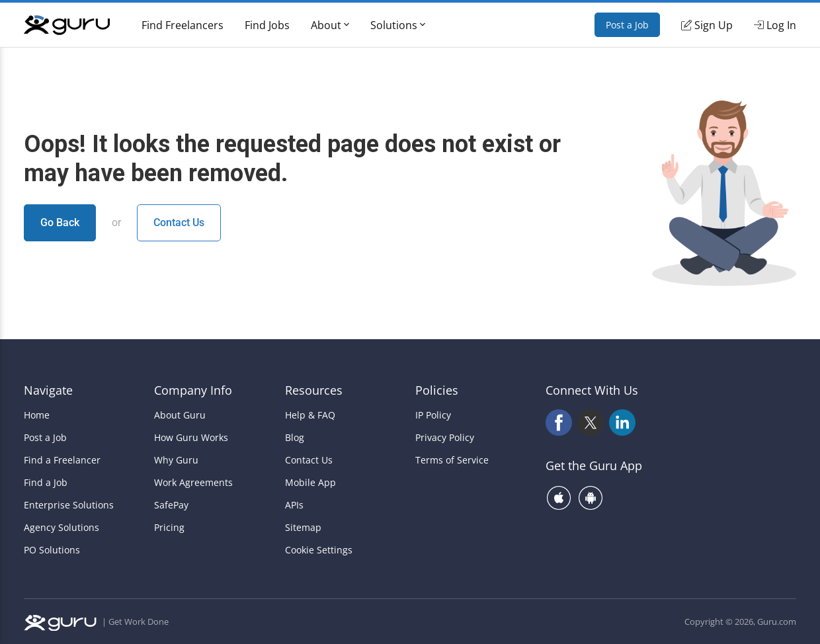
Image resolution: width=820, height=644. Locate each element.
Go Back (60, 222)
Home (37, 415)
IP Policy (433, 415)
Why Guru (176, 460)
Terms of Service (452, 460)
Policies (437, 390)
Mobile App (310, 483)
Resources (314, 390)
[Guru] (67, 25)
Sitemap (303, 528)
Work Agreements (193, 483)
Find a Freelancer (62, 460)
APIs (294, 505)
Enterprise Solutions (69, 505)
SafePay (171, 505)
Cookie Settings (319, 550)
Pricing (169, 528)
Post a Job (627, 25)
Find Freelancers (183, 25)
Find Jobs (267, 25)
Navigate (48, 390)
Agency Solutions (61, 528)
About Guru (180, 415)
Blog (295, 438)
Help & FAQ (310, 415)
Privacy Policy (445, 438)
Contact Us (179, 222)
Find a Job (46, 483)
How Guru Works (191, 438)
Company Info (193, 390)
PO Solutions (52, 550)
